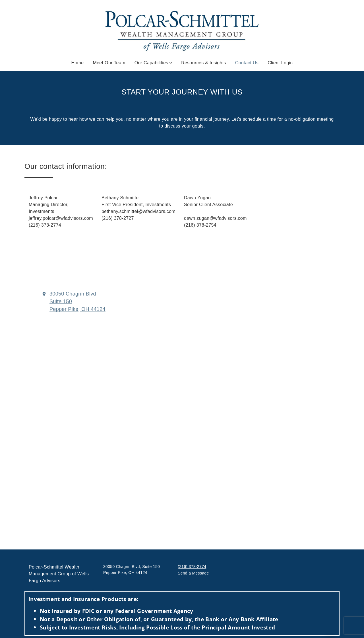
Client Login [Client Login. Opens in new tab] (280, 63)
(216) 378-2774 (192, 567)
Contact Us (247, 62)
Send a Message (193, 573)
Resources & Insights (204, 63)
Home (78, 63)
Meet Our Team (109, 63)
